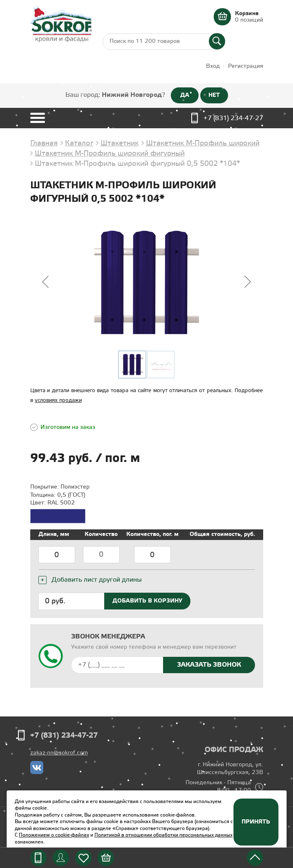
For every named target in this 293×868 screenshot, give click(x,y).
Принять (256, 822)
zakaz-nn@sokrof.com (59, 753)
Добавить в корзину (147, 601)
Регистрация (246, 66)
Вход (213, 66)
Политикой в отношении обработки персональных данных (163, 835)
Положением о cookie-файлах (54, 835)
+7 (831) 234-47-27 (233, 118)
